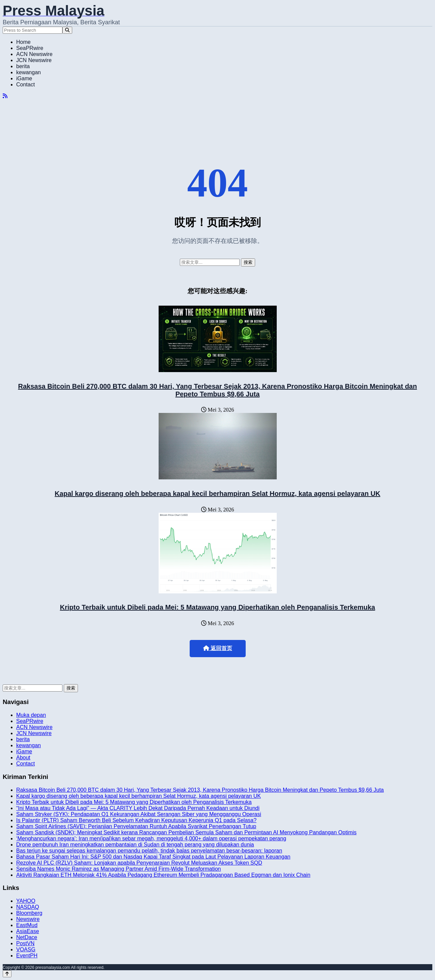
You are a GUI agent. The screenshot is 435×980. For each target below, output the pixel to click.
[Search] (67, 30)
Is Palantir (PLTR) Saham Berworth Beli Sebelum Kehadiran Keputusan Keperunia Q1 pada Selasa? (136, 820)
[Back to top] (7, 974)
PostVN (25, 943)
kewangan (29, 72)
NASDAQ (28, 907)
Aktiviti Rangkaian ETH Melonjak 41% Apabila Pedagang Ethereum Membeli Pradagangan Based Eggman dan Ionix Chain (163, 875)
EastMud (27, 925)
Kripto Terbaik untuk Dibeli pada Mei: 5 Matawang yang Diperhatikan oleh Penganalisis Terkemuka (218, 607)
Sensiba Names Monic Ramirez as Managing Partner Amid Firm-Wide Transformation (118, 869)
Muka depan (31, 715)
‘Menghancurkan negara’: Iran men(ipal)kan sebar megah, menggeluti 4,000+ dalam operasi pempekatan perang (151, 838)
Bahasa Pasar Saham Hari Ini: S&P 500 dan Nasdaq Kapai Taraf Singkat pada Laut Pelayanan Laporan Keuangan (153, 857)
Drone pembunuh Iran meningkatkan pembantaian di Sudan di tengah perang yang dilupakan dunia (135, 845)
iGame (24, 78)
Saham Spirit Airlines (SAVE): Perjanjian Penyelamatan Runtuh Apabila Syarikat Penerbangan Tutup (136, 826)
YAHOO (26, 901)
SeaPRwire (30, 48)
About (23, 758)
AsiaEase (28, 931)
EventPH (27, 956)
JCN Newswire (34, 60)
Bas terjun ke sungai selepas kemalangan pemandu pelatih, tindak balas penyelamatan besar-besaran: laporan (149, 851)
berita (23, 66)
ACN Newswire (34, 54)
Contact (25, 85)
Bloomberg (29, 913)
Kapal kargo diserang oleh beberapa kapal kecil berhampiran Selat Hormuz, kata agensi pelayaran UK (217, 494)
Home (23, 42)
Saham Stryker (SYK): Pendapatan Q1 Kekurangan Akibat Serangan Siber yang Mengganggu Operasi (139, 814)
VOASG (26, 949)
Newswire (28, 919)
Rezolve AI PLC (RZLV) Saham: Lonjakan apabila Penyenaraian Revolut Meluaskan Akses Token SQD (139, 863)
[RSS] (5, 96)
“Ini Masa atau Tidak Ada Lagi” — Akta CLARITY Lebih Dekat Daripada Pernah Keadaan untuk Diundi (138, 808)
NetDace (27, 937)
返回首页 (218, 648)
